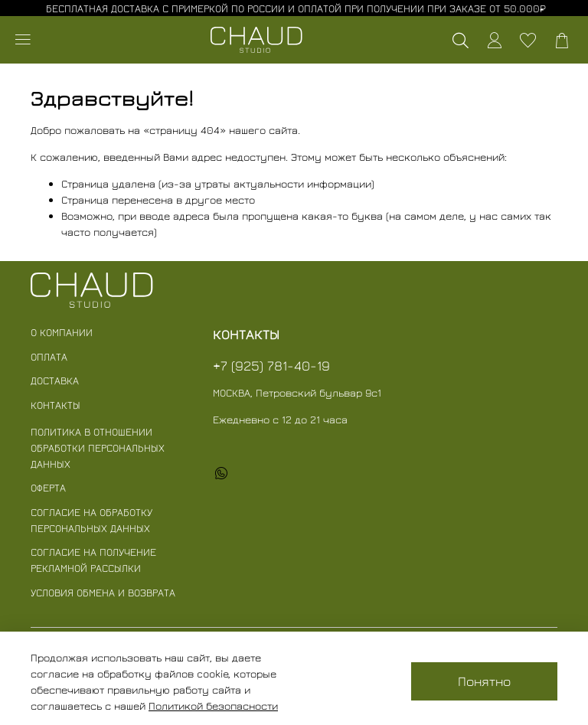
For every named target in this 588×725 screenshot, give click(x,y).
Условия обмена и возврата (103, 592)
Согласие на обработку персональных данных (91, 520)
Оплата (49, 356)
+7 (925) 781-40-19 (271, 366)
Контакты (56, 405)
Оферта (48, 487)
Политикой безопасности (213, 705)
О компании (62, 332)
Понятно (484, 681)
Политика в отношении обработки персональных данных (98, 447)
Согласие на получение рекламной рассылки (93, 560)
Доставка (55, 380)
